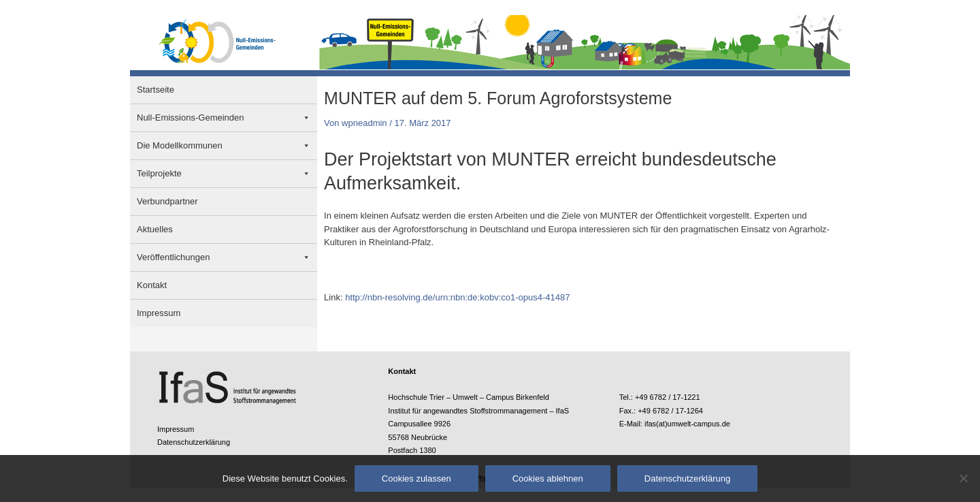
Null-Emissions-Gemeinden (191, 117)
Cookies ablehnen (548, 479)
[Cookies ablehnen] (963, 478)
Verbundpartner (167, 201)
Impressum (159, 313)
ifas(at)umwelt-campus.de (687, 424)
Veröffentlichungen (173, 257)
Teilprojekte (159, 173)
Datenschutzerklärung (194, 442)
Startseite (156, 90)
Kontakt (152, 285)
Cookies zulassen (416, 479)
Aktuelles (155, 229)
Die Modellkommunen (180, 145)
